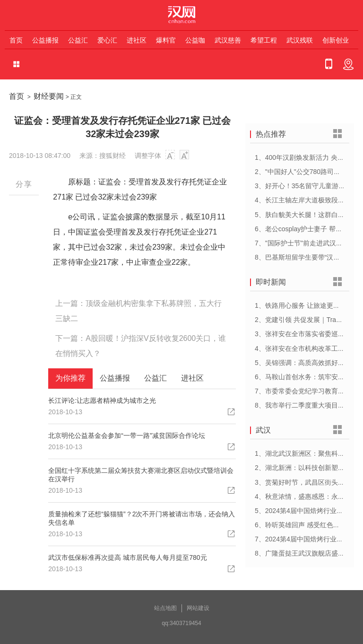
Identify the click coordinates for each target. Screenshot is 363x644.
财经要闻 (49, 96)
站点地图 (165, 608)
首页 (16, 40)
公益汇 (78, 40)
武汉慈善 (228, 40)
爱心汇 (107, 40)
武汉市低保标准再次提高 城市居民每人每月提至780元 (127, 557)
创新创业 (336, 40)
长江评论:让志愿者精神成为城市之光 (102, 400)
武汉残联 (300, 40)
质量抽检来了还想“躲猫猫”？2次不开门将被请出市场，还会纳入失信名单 (142, 518)
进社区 (137, 40)
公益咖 (195, 40)
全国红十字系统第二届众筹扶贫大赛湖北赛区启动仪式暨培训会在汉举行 (141, 475)
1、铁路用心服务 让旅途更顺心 (301, 305)
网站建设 (198, 608)
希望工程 (264, 40)
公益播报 (45, 40)
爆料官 (166, 40)
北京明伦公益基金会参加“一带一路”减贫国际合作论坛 (126, 435)
